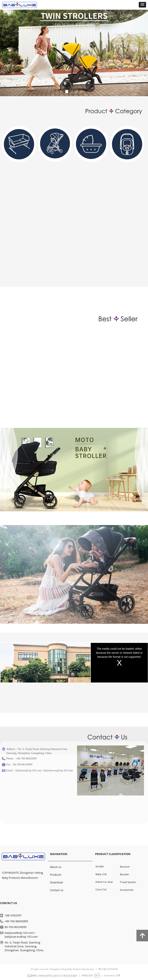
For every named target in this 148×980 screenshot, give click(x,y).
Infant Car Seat (104, 882)
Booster (124, 874)
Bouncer (125, 867)
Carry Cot (101, 889)
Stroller (100, 866)
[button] (142, 5)
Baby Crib (101, 874)
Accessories (127, 890)
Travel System (128, 882)
